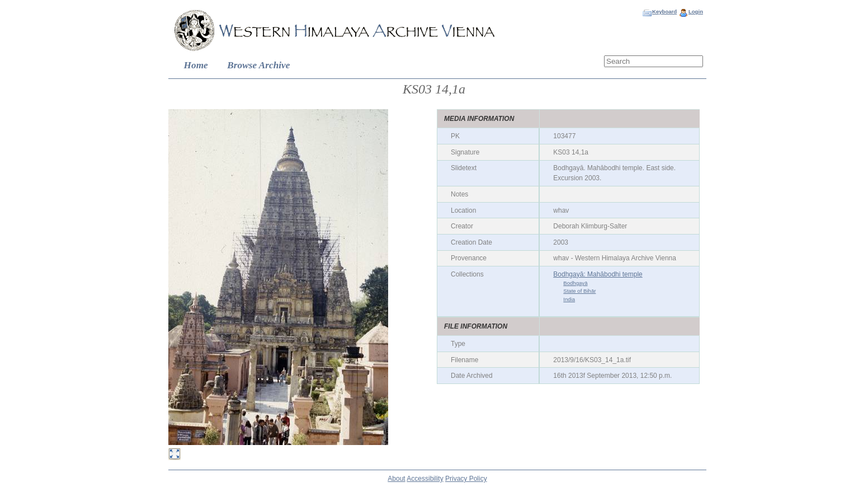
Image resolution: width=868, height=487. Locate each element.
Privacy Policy (466, 479)
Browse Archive (258, 65)
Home (196, 65)
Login (696, 11)
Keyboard (664, 11)
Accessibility (425, 479)
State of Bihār (579, 291)
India (569, 299)
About (396, 479)
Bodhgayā (575, 283)
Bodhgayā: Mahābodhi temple (598, 274)
